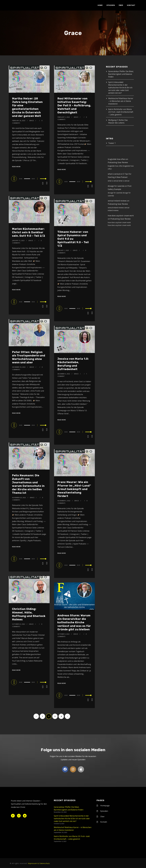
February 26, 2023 (19, 121)
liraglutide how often (117, 159)
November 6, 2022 (64, 501)
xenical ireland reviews (117, 201)
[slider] (27, 179)
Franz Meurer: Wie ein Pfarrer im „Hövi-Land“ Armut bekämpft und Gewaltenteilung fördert (74, 489)
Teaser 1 (112, 143)
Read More (16, 167)
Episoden (111, 5)
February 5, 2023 (64, 117)
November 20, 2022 (19, 498)
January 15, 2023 (18, 241)
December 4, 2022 (64, 374)
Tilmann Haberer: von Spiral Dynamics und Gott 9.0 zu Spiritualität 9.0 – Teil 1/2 (73, 239)
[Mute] (38, 179)
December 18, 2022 (19, 367)
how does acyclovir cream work (121, 216)
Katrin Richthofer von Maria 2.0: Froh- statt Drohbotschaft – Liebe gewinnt (121, 112)
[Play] (14, 179)
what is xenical (114, 174)
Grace (32, 121)
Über (121, 5)
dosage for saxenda (116, 186)
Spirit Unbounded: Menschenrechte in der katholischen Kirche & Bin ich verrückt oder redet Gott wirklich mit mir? (120, 88)
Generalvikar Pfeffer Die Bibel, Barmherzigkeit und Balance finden (121, 74)
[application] (29, 179)
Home (100, 5)
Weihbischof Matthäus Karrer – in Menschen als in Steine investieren (121, 101)
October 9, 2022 (64, 634)
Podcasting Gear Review (118, 162)
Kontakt (131, 5)
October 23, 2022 (19, 624)
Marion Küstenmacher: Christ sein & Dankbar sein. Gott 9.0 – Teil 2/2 (29, 232)
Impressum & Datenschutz (39, 863)
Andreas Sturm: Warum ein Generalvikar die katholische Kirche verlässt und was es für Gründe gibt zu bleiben (74, 622)
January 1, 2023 (63, 250)
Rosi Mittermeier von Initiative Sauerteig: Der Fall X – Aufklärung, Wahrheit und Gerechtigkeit (74, 105)
